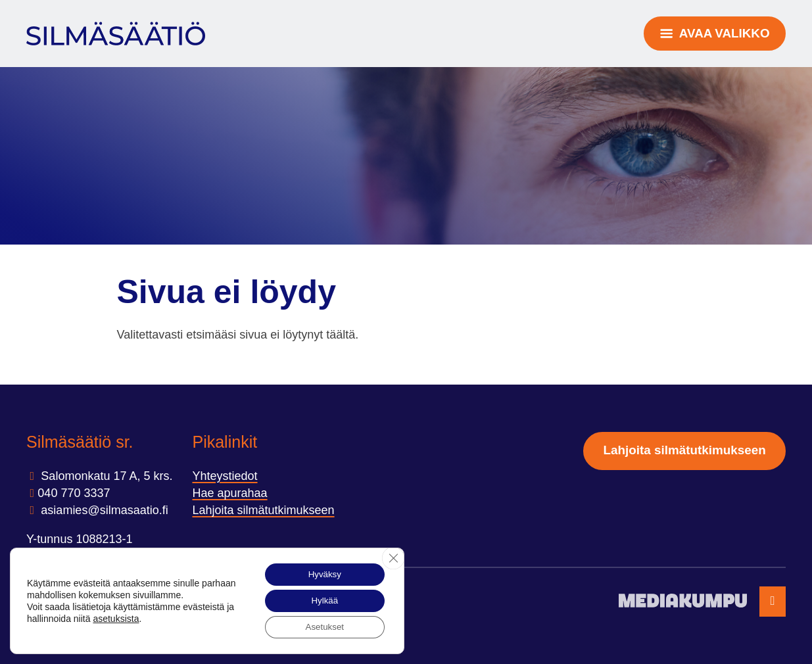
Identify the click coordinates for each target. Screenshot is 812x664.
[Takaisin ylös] (773, 602)
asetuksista (126, 617)
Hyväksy (321, 571)
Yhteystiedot (225, 476)
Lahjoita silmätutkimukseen (263, 510)
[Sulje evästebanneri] (393, 555)
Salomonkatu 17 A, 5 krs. (105, 476)
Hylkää (321, 599)
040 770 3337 (74, 493)
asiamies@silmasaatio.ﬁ (103, 510)
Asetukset (321, 627)
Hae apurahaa (229, 493)
